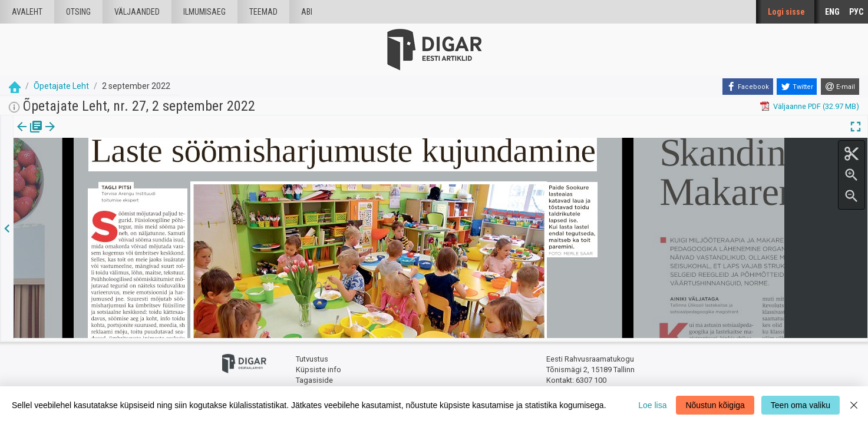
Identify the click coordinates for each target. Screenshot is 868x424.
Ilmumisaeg (204, 12)
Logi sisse (786, 12)
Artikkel (82, 135)
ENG (832, 12)
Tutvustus (312, 357)
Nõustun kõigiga (715, 405)
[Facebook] (748, 87)
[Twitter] (797, 87)
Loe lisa (652, 405)
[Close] (854, 405)
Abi (307, 12)
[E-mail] (840, 87)
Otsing (78, 12)
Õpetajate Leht (61, 86)
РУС (856, 12)
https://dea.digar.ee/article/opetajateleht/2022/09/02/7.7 (111, 167)
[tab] (30, 135)
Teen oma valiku (801, 405)
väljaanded (137, 12)
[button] (101, 135)
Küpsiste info (319, 367)
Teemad (263, 12)
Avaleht (27, 12)
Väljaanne (30, 135)
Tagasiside (314, 377)
